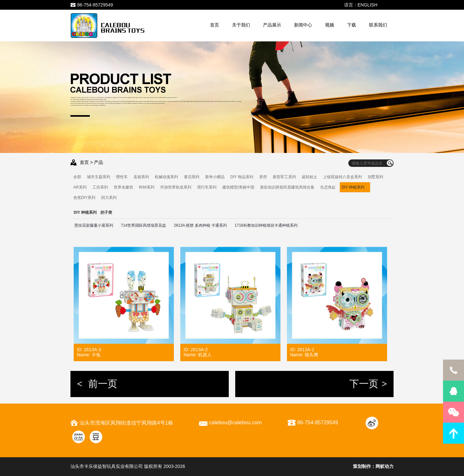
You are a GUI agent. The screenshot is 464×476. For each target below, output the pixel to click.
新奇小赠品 (215, 177)
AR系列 (80, 187)
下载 (352, 25)
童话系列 (192, 177)
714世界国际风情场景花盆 (143, 225)
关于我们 (241, 25)
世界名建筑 (123, 187)
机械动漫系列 (166, 177)
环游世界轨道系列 (176, 187)
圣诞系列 (141, 177)
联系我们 (378, 25)
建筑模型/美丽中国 (238, 187)
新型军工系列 (284, 177)
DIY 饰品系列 (242, 177)
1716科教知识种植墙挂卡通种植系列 (266, 225)
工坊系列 (100, 187)
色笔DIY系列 (84, 198)
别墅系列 (375, 177)
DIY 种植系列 (355, 187)
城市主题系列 (99, 177)
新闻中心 (303, 25)
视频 (330, 25)
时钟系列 (147, 187)
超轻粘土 (310, 177)
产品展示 (272, 25)
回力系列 (109, 198)
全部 (77, 177)
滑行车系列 (207, 187)
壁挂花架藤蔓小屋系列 (94, 225)
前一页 (97, 384)
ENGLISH (368, 5)
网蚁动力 (385, 466)
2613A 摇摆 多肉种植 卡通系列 (200, 225)
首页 (215, 25)
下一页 (368, 384)
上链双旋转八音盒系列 (343, 177)
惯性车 (122, 177)
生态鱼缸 (328, 187)
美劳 (263, 177)
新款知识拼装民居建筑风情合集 (287, 187)
